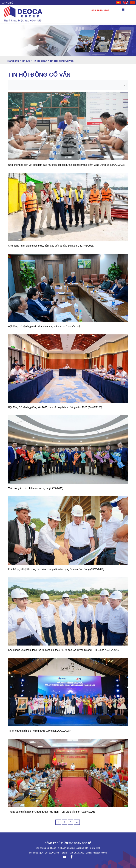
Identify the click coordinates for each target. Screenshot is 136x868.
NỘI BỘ (8, 3)
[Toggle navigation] (124, 85)
